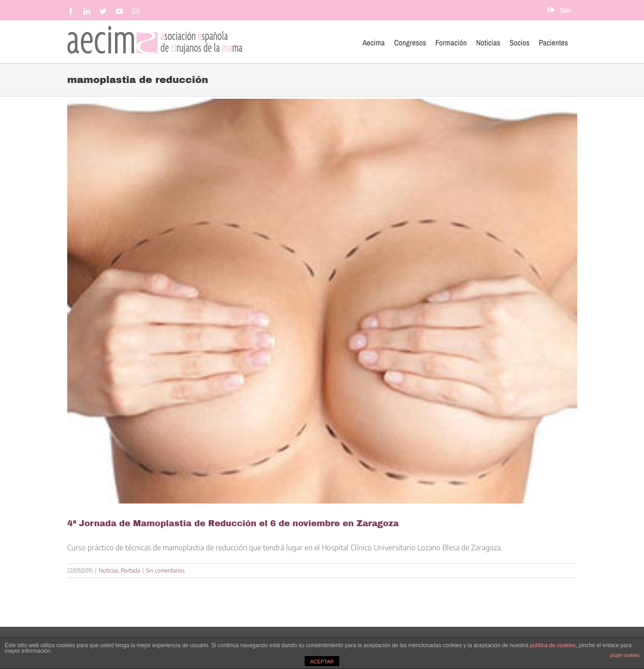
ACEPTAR (322, 662)
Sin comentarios (165, 570)
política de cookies (553, 645)
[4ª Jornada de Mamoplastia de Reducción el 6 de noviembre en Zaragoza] (322, 301)
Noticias (108, 570)
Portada (131, 570)
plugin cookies (625, 655)
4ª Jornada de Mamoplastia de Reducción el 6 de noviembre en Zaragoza (233, 523)
